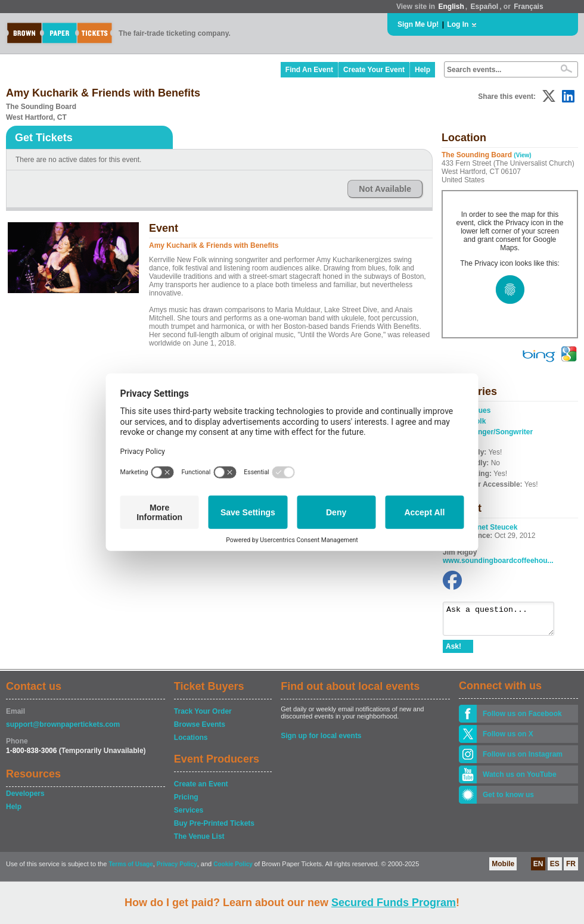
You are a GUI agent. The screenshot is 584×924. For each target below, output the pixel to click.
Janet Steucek (494, 527)
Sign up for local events (321, 741)
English (451, 7)
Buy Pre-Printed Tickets (214, 829)
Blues (481, 410)
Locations (191, 743)
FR (571, 869)
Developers (25, 799)
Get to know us (508, 800)
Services (189, 816)
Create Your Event (374, 70)
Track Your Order (203, 717)
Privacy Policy (177, 869)
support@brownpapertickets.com (63, 730)
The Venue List (199, 842)
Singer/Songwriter (502, 432)
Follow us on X (508, 739)
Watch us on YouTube (520, 780)
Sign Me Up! (418, 24)
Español (485, 7)
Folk (479, 421)
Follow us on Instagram (523, 760)
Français (528, 7)
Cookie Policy (233, 869)
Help (423, 70)
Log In (458, 24)
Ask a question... (504, 621)
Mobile (503, 869)
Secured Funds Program (394, 903)
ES (555, 869)
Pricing (186, 802)
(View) (522, 155)
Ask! (453, 652)
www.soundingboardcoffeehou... (498, 561)
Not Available (385, 189)
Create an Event (201, 789)
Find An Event (309, 70)
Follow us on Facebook (522, 719)
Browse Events (200, 730)
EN (538, 869)
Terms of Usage (131, 869)
